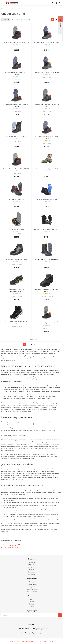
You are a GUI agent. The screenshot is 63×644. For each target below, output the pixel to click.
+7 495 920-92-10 (24, 628)
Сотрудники (32, 565)
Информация (32, 579)
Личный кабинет (32, 592)
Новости (32, 569)
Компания (32, 559)
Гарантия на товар (32, 589)
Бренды (32, 604)
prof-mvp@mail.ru (42, 629)
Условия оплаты (32, 584)
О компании (32, 562)
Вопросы (32, 601)
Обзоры (32, 606)
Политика (32, 572)
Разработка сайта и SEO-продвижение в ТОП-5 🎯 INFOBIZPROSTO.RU (32, 641)
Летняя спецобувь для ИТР (11, 545)
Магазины (32, 567)
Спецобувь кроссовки (10, 550)
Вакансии (32, 574)
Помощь (32, 582)
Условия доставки (32, 587)
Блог (32, 599)
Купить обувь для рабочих (11, 547)
